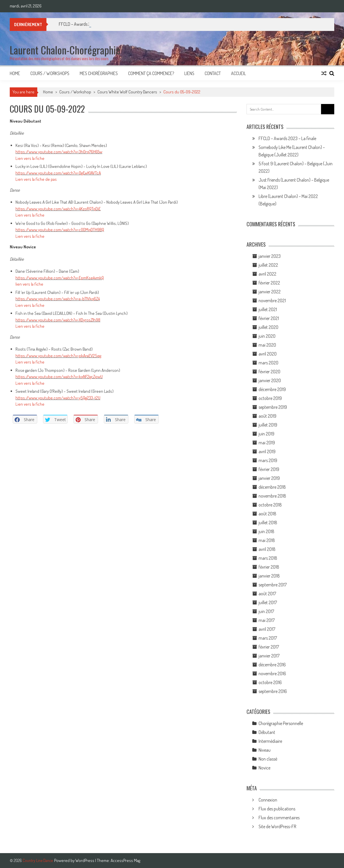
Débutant (267, 732)
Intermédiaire (270, 741)
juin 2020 (267, 336)
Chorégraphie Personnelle (281, 723)
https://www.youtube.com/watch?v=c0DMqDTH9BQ (60, 230)
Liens (189, 73)
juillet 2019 (268, 425)
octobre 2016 (270, 682)
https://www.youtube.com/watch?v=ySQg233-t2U (58, 398)
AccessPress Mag (125, 860)
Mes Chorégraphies (99, 73)
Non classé (268, 759)
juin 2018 (266, 531)
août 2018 (267, 514)
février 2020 (269, 372)
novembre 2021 (272, 301)
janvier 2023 (270, 256)
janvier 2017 (269, 656)
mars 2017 (268, 638)
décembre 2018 (272, 487)
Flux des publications (277, 809)
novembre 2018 (272, 496)
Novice (264, 768)
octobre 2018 (270, 505)
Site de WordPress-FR (277, 826)
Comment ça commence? (151, 73)
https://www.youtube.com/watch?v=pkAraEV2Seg (58, 356)
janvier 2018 (269, 576)
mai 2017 (267, 620)
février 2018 (269, 567)
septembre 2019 (273, 407)
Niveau (265, 750)
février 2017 (269, 647)
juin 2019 (266, 434)
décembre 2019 (272, 389)
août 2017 (267, 594)
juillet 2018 (268, 523)
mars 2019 (268, 460)
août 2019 (267, 416)
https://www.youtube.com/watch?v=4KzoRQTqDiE (58, 209)
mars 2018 (268, 558)
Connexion (268, 800)
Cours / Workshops (50, 73)
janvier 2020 (270, 380)
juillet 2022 (268, 265)
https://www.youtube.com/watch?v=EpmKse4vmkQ (60, 278)
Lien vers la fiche (30, 158)
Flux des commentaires (279, 818)
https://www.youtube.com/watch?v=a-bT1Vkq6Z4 (58, 299)
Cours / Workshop (75, 92)
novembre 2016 (272, 673)
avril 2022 (267, 274)
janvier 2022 (270, 292)
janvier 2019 (269, 478)
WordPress (85, 860)
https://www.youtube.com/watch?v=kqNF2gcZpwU (59, 377)
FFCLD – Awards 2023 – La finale (287, 138)
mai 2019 (267, 443)
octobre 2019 (270, 398)
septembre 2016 (273, 691)
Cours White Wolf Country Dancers (127, 92)
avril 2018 (267, 549)
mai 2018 (267, 540)
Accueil (239, 73)
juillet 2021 (268, 309)
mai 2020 (267, 345)
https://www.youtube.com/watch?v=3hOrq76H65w (59, 152)
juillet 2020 (268, 327)
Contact (213, 73)
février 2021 (269, 318)
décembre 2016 (272, 665)
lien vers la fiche (29, 284)
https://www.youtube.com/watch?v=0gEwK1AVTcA (58, 173)
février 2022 (269, 283)
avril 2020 (268, 354)
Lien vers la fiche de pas (36, 179)
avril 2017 (267, 629)
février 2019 (269, 469)
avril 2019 (267, 451)
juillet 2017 (268, 602)
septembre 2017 (273, 585)
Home (15, 73)
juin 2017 (266, 611)
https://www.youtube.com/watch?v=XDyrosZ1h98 (58, 320)
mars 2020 (268, 363)
